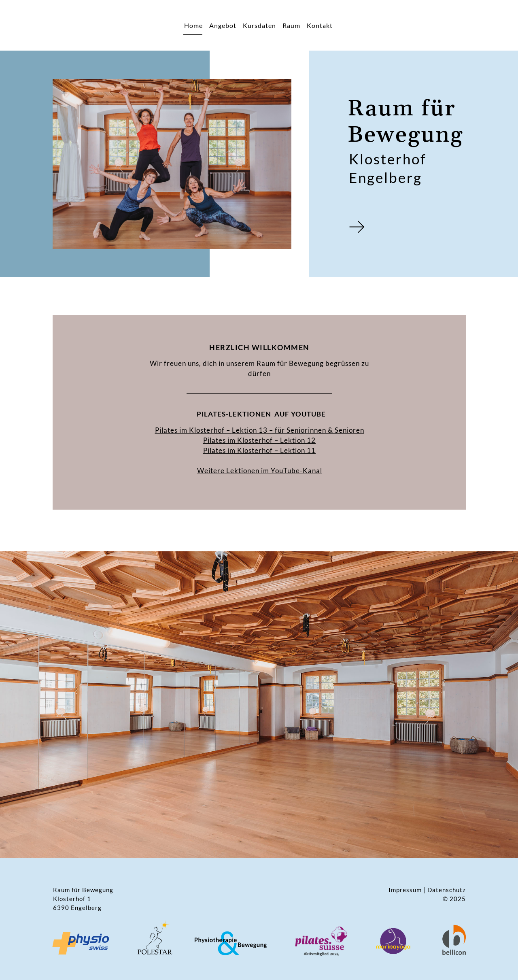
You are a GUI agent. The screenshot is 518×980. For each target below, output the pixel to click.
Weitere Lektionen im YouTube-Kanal (260, 471)
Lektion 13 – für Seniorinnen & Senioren (298, 430)
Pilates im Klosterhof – (242, 440)
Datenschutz (447, 890)
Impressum (405, 890)
